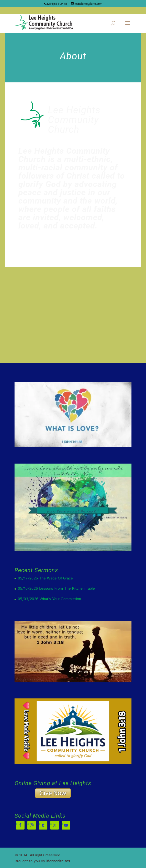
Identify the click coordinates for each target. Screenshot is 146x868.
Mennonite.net (58, 861)
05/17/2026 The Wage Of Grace (45, 578)
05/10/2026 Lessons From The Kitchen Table (56, 589)
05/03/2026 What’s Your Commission (49, 599)
